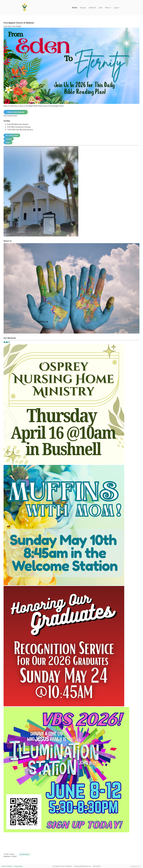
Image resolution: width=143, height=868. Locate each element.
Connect (9, 139)
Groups (83, 8)
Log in (117, 8)
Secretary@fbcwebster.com (82, 866)
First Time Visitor (12, 135)
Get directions (25, 854)
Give (100, 8)
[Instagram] (9, 343)
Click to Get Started (16, 112)
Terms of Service (7, 866)
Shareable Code (135, 866)
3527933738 (97, 866)
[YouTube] (7, 343)
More (108, 8)
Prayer (8, 142)
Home (75, 8)
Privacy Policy (18, 866)
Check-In (92, 8)
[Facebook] (5, 343)
